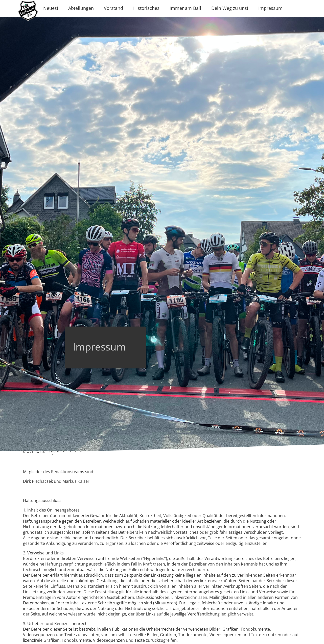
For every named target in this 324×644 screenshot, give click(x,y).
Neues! (51, 8)
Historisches (146, 8)
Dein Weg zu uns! (230, 8)
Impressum (270, 8)
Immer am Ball (185, 8)
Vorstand (113, 8)
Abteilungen (81, 8)
